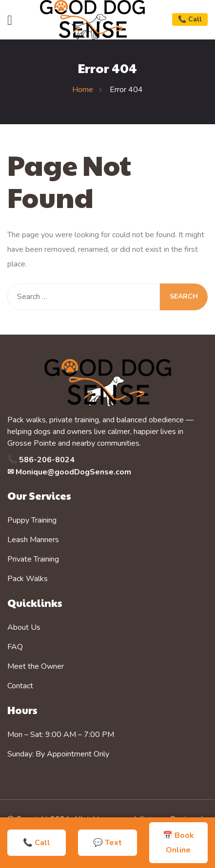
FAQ (15, 647)
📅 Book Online (178, 843)
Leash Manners (33, 540)
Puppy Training (32, 520)
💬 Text (107, 843)
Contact (20, 686)
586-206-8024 (47, 460)
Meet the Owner (36, 666)
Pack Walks (28, 579)
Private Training (33, 559)
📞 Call (190, 19)
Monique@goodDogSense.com (73, 472)
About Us (24, 627)
